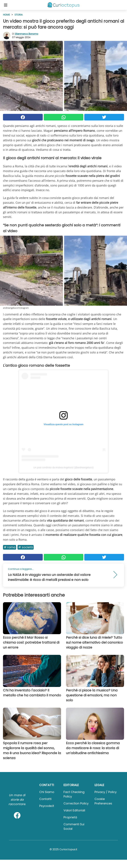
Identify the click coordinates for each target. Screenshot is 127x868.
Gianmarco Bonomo (27, 34)
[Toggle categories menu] (6, 5)
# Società (26, 547)
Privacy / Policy (106, 792)
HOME (6, 15)
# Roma (10, 547)
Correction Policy (76, 803)
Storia (19, 15)
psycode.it (47, 806)
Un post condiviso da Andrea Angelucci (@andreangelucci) (63, 468)
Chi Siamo (47, 792)
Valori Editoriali (74, 810)
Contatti (45, 799)
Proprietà (70, 817)
